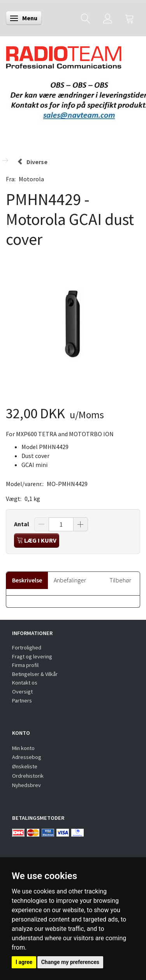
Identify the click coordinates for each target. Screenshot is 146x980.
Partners (22, 701)
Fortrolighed (27, 647)
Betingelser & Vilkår (35, 674)
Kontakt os (25, 683)
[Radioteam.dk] (64, 55)
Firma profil (25, 665)
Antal (22, 524)
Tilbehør (120, 580)
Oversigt (22, 692)
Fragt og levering (32, 656)
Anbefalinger (70, 580)
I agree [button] (24, 962)
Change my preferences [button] (70, 962)
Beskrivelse (27, 580)
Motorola (31, 179)
